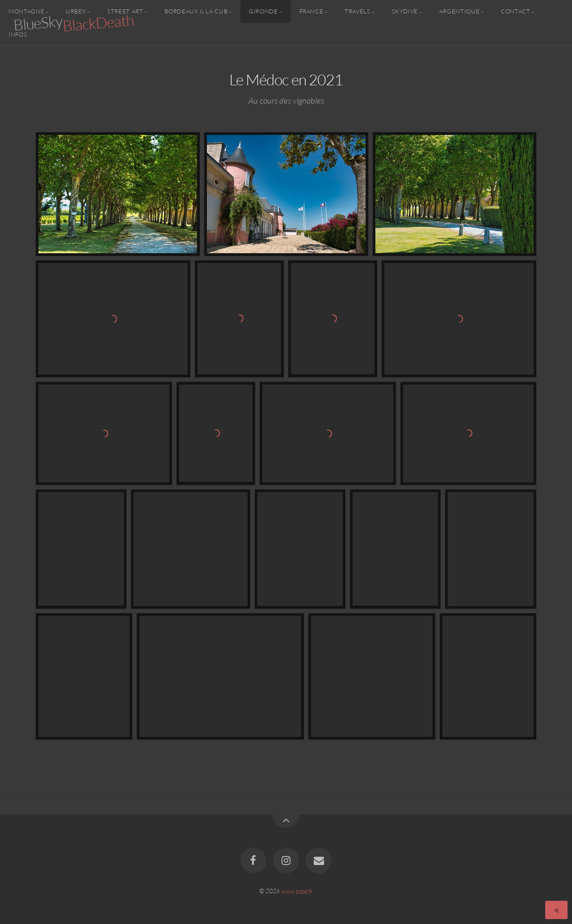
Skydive (405, 11)
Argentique (459, 11)
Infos (18, 34)
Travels (357, 11)
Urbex (76, 11)
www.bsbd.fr (297, 891)
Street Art (125, 11)
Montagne (26, 11)
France (311, 11)
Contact (515, 11)
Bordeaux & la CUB (196, 11)
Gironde (263, 11)
